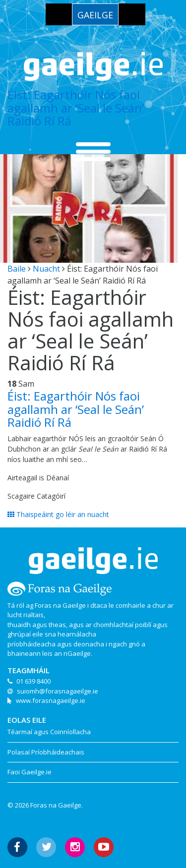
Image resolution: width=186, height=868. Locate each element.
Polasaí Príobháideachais (46, 752)
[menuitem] (95, 14)
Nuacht (46, 269)
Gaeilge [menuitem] (95, 15)
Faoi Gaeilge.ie (30, 772)
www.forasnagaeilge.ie (51, 700)
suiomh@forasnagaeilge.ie (58, 691)
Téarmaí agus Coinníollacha (49, 732)
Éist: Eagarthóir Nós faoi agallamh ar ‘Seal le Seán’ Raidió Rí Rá (76, 108)
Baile (17, 269)
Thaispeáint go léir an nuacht (58, 514)
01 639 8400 (33, 681)
